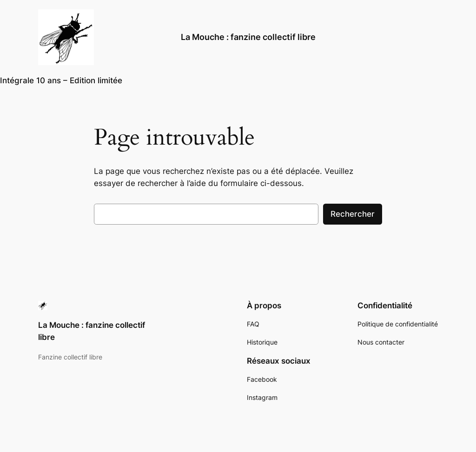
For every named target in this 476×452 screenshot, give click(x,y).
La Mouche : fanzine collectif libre (248, 37)
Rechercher (353, 214)
